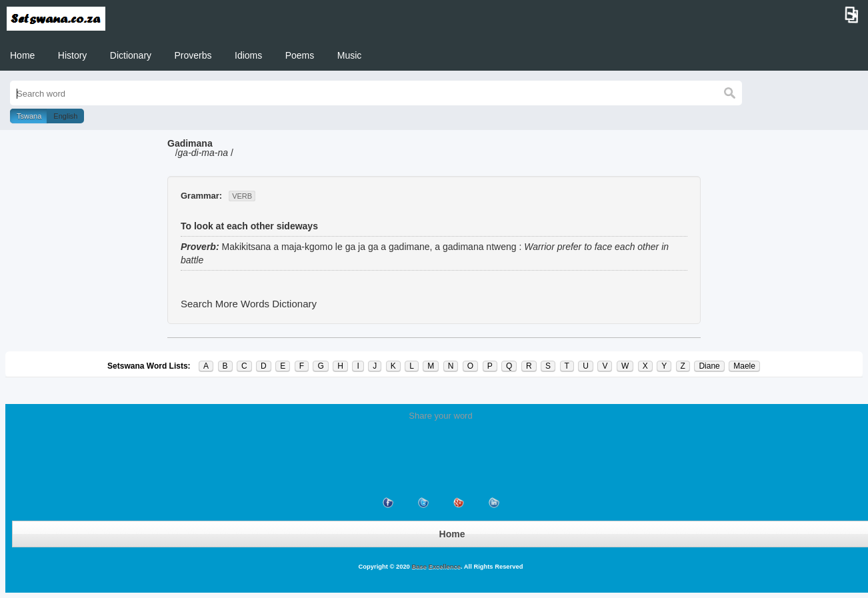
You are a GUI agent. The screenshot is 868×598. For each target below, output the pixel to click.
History (73, 55)
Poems (300, 55)
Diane (709, 366)
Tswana (29, 116)
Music (350, 55)
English (65, 116)
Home (22, 55)
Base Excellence (435, 567)
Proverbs (193, 55)
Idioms (248, 55)
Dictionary (131, 55)
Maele (744, 366)
